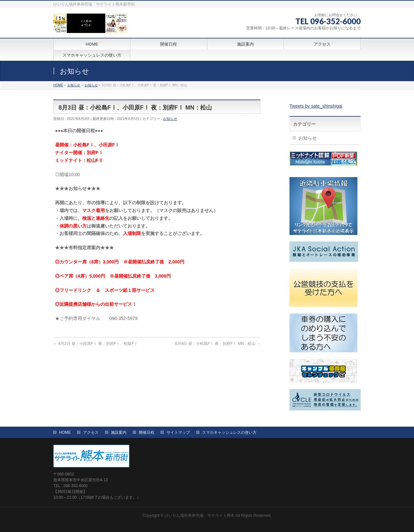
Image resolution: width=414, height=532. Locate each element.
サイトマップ (178, 432)
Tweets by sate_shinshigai (316, 106)
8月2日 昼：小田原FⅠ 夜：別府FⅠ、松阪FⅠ (96, 344)
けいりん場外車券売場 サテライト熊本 (200, 516)
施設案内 (119, 432)
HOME (65, 432)
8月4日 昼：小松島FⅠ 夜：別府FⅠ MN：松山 (218, 344)
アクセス (91, 432)
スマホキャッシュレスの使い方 (229, 432)
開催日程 (147, 432)
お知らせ (170, 119)
